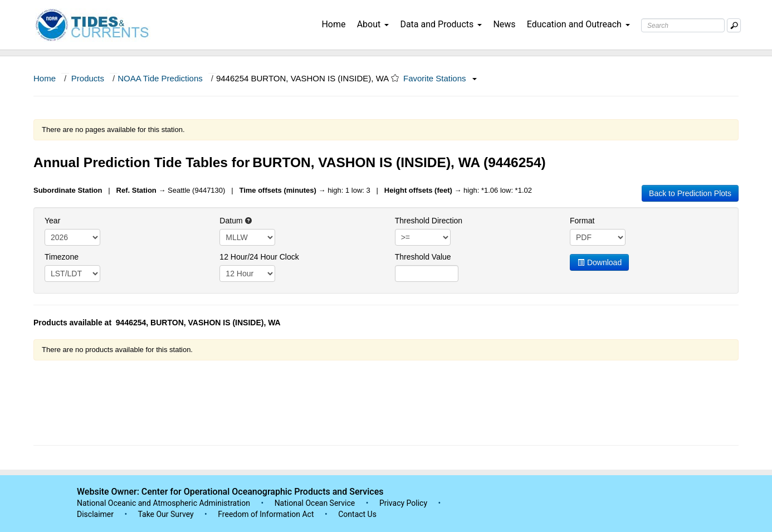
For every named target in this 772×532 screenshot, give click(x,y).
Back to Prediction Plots (690, 193)
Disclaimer (95, 514)
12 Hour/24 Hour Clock (259, 257)
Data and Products (441, 24)
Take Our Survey (167, 514)
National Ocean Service (315, 503)
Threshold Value (423, 257)
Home (333, 24)
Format (582, 221)
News (504, 24)
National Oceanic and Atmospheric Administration (163, 503)
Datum (236, 221)
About (373, 24)
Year (52, 221)
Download (599, 262)
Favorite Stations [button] (440, 78)
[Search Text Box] (683, 25)
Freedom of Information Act (266, 514)
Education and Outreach (578, 24)
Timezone (62, 257)
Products (88, 78)
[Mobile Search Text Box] (734, 25)
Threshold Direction (429, 221)
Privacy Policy (403, 503)
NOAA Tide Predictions (160, 78)
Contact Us (357, 514)
